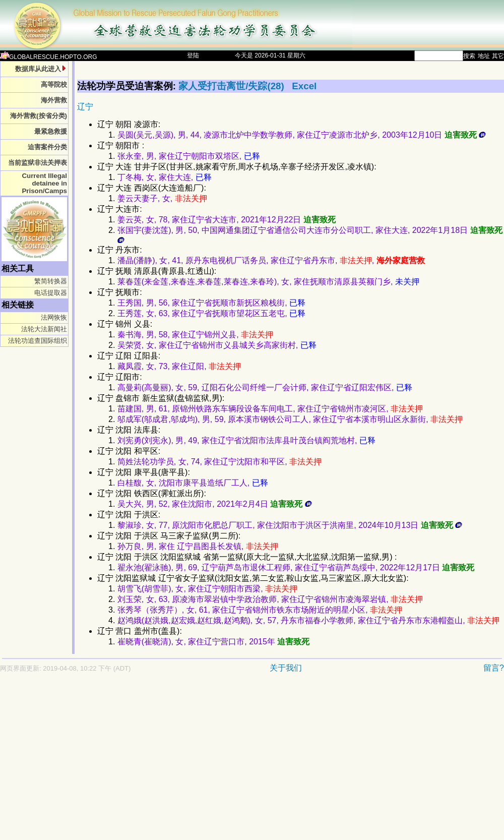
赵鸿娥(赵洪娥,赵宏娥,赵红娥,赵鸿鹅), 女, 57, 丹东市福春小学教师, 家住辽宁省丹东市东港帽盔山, (308, 620)
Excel (304, 86)
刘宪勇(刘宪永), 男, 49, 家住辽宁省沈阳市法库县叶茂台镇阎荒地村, (246, 440)
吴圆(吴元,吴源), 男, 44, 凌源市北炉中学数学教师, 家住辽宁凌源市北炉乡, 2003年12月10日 (302, 135)
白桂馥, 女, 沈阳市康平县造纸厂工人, (193, 483)
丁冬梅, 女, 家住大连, (165, 177)
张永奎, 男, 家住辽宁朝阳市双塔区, (189, 156)
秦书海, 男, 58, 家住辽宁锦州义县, (195, 335)
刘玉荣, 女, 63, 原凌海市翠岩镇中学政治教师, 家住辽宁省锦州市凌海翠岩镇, (270, 599)
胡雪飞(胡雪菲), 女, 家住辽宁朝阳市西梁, (207, 589)
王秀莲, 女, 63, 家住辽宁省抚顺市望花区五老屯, (211, 313)
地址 (484, 56)
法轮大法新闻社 (44, 329)
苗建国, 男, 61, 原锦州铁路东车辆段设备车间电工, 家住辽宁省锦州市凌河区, (270, 409)
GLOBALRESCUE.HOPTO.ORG (49, 57)
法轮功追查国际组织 (38, 341)
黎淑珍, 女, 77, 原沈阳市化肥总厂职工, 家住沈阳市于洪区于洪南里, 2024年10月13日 (290, 525)
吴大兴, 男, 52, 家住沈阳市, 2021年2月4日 (215, 504)
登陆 (193, 55)
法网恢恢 (54, 317)
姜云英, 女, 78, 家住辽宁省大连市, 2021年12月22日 (227, 220)
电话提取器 (51, 293)
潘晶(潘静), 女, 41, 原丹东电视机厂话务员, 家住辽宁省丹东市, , (271, 260)
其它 (498, 56)
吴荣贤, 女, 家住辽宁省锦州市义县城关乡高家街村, (217, 345)
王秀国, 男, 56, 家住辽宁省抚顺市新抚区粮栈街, (211, 303)
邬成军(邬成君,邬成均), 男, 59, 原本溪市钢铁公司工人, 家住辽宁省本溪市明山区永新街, (290, 419)
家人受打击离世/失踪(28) (233, 86)
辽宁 (85, 107)
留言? (494, 668)
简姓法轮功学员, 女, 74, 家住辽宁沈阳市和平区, (219, 462)
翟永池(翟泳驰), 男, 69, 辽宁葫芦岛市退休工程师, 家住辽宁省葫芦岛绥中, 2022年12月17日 (296, 567)
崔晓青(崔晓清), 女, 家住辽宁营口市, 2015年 (213, 642)
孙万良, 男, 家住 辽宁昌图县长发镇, (198, 546)
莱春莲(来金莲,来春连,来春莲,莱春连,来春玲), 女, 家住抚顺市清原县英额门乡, (268, 282)
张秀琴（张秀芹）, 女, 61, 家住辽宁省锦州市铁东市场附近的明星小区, (260, 610)
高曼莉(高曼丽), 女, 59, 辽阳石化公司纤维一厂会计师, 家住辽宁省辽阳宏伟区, (265, 387)
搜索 (469, 56)
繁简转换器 (51, 281)
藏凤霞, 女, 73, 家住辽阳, (179, 366)
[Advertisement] (194, 761)
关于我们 (286, 668)
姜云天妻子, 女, (162, 198)
